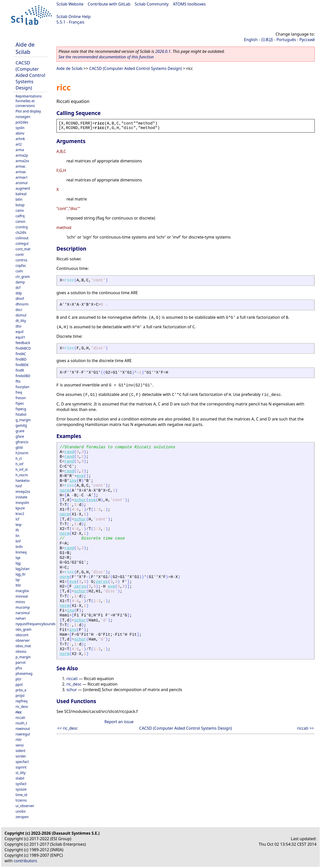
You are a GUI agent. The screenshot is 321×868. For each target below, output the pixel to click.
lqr (18, 580)
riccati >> (306, 728)
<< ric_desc (67, 728)
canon (20, 221)
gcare (20, 431)
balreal (21, 194)
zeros (102, 582)
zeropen (22, 817)
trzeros (21, 800)
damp (20, 282)
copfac (21, 265)
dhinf (20, 299)
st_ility (21, 773)
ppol (19, 684)
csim (19, 271)
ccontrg (22, 227)
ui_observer (25, 806)
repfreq (21, 701)
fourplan (22, 387)
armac (21, 166)
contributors (25, 861)
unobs (21, 811)
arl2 (19, 144)
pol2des (22, 122)
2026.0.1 (163, 51)
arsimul (22, 183)
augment (23, 188)
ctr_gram (23, 277)
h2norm (22, 453)
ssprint (21, 767)
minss (20, 602)
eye (80, 476)
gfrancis (22, 442)
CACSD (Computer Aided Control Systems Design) (30, 75)
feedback (23, 343)
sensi (20, 745)
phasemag (24, 673)
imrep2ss (23, 492)
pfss (19, 668)
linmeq (21, 552)
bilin (19, 199)
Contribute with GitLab (109, 4)
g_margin (23, 420)
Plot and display (28, 111)
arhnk (20, 139)
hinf (19, 486)
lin (17, 536)
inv (73, 481)
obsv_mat (23, 646)
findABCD (23, 348)
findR (20, 370)
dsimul (21, 315)
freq (19, 392)
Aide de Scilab (25, 48)
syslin (20, 128)
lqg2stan (22, 569)
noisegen (23, 117)
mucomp (23, 607)
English (251, 40)
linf (18, 541)
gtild (19, 447)
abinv (20, 133)
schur (80, 500)
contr (20, 254)
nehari (21, 618)
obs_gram (23, 629)
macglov (22, 591)
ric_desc (22, 707)
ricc (19, 712)
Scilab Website (70, 4)
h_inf (19, 464)
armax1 (22, 177)
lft (17, 530)
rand (69, 452)
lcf (17, 519)
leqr (19, 525)
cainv (20, 210)
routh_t (21, 723)
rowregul (23, 734)
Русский (307, 40)
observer (23, 640)
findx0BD (23, 376)
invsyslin (22, 503)
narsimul (23, 613)
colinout (22, 238)
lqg (18, 563)
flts (18, 381)
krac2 (20, 514)
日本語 (267, 40)
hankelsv (23, 480)
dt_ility (21, 321)
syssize (21, 789)
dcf (18, 288)
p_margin (23, 657)
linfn (19, 547)
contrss (21, 260)
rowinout (23, 729)
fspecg (21, 409)
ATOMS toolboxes (189, 4)
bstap (20, 205)
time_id (21, 795)
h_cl (19, 458)
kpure (20, 508)
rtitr (19, 740)
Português (286, 40)
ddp (19, 293)
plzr (19, 679)
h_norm (22, 475)
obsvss (21, 651)
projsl (20, 695)
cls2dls (21, 232)
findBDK (22, 365)
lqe (18, 558)
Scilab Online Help (73, 17)
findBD (21, 359)
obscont (22, 635)
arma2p (22, 155)
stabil (20, 778)
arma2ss (22, 161)
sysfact (21, 784)
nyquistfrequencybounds (35, 624)
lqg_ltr (21, 574)
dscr (19, 310)
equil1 (20, 337)
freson (21, 398)
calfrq (20, 216)
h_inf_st (22, 469)
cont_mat (23, 249)
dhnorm (22, 304)
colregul (22, 243)
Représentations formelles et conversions (29, 101)
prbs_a (21, 690)
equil (19, 332)
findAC (21, 354)
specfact (22, 762)
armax (21, 172)
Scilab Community (152, 4)
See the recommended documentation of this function (106, 57)
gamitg (21, 425)
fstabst (21, 414)
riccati (20, 718)
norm (64, 491)
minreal (22, 596)
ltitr (18, 585)
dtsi (18, 326)
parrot (21, 662)
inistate (21, 497)
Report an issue (119, 722)
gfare (20, 436)
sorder (21, 756)
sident (20, 751)
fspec (20, 403)
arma (20, 150)
